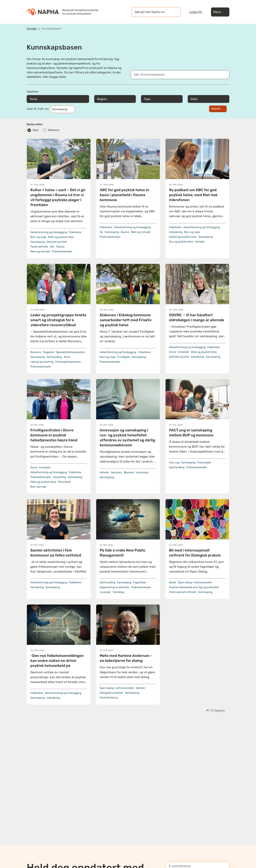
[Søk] (174, 12)
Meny (220, 12)
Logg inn (196, 12)
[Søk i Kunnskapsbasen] (176, 75)
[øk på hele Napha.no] (152, 12)
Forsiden (32, 29)
